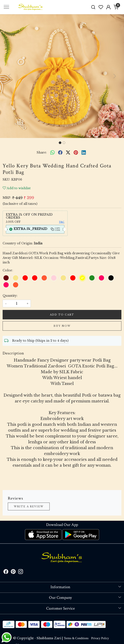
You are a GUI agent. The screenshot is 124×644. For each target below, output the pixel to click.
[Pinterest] (13, 573)
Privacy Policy (100, 638)
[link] (93, 7)
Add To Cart (62, 315)
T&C (62, 222)
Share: (42, 152)
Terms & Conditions (76, 638)
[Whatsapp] (52, 152)
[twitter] (68, 152)
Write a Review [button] (29, 506)
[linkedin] (84, 152)
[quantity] (17, 304)
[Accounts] (108, 7)
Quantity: (10, 296)
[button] (9, 76)
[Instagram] (21, 573)
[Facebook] (6, 573)
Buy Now (62, 326)
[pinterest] (76, 152)
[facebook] (60, 152)
